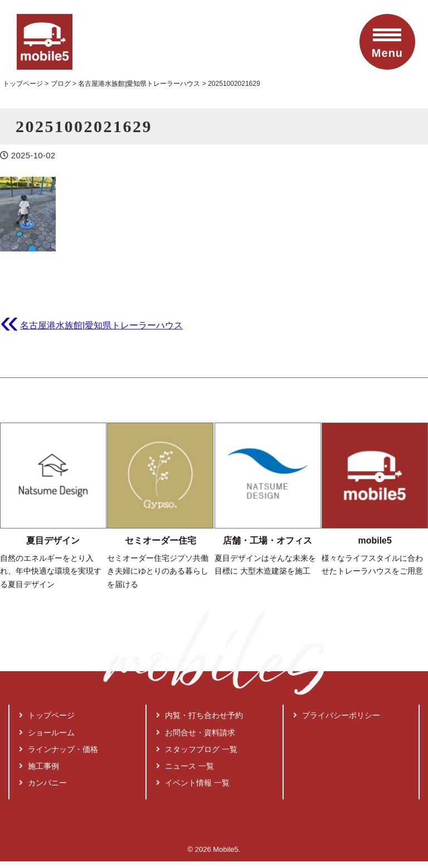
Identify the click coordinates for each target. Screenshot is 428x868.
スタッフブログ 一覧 (197, 734)
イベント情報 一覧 (193, 768)
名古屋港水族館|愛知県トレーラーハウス (101, 325)
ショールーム (47, 717)
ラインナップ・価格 (59, 734)
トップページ (47, 700)
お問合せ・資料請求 (196, 717)
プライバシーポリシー (337, 700)
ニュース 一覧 (185, 750)
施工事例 (39, 750)
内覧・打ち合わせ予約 (200, 700)
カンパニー (43, 768)
